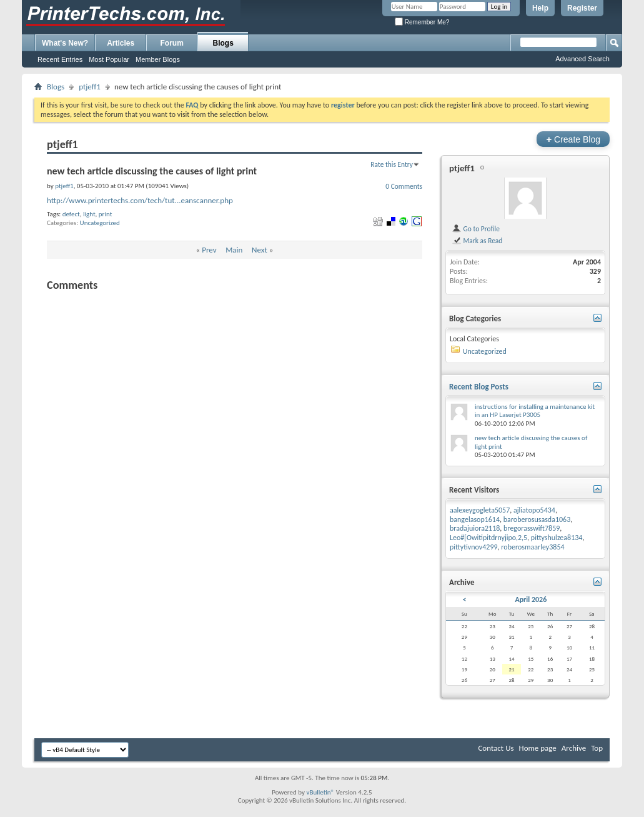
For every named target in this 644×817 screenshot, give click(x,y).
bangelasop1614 (475, 519)
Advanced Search (582, 59)
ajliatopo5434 (534, 510)
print (106, 214)
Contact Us (496, 748)
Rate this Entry (392, 164)
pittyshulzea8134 (557, 538)
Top (597, 748)
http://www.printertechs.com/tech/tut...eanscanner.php (140, 200)
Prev (209, 250)
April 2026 (531, 599)
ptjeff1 (90, 87)
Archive (574, 748)
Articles (121, 43)
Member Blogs (158, 59)
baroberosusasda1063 (537, 519)
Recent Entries (60, 59)
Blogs (223, 43)
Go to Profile (476, 229)
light (89, 214)
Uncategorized (100, 223)
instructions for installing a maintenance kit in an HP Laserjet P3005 (535, 411)
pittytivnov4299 (474, 547)
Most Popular (109, 59)
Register (582, 8)
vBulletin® (320, 792)
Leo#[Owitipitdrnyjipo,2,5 (488, 538)
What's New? (65, 43)
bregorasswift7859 (532, 528)
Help (540, 8)
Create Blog (573, 139)
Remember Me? (422, 22)
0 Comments (404, 186)
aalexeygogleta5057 (480, 510)
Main (234, 250)
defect (71, 214)
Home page (538, 748)
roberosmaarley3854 (533, 547)
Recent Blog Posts (479, 387)
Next (260, 250)
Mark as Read (477, 241)
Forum (172, 43)
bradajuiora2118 (475, 528)
